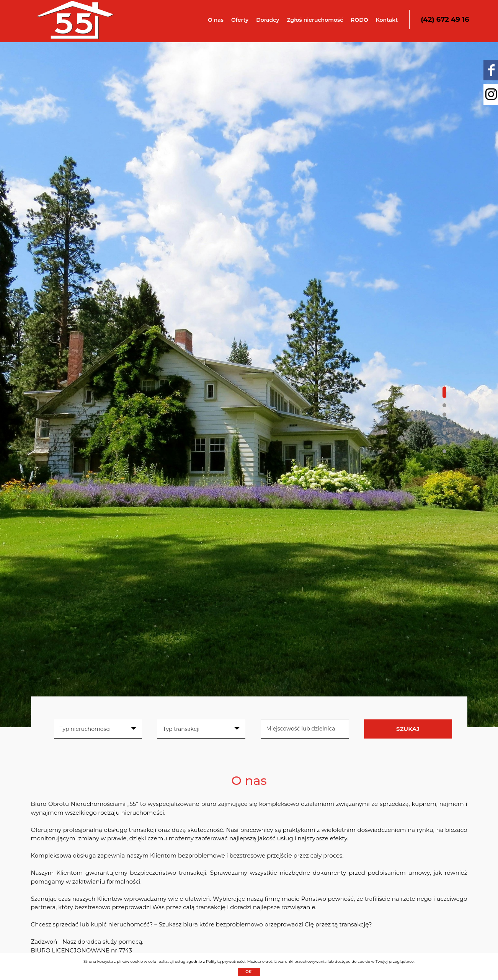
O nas (216, 20)
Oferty (240, 20)
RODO (359, 20)
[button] (444, 392)
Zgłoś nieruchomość (315, 20)
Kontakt (387, 20)
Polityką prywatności (226, 961)
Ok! (249, 972)
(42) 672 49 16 (445, 20)
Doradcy (268, 20)
